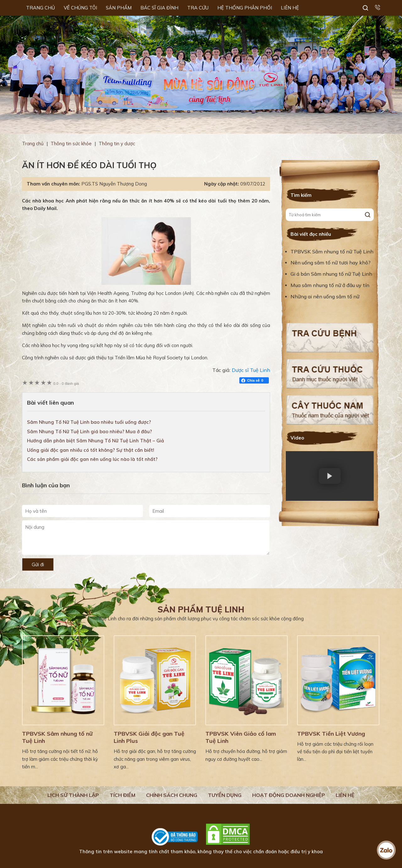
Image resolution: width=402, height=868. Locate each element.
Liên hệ (345, 795)
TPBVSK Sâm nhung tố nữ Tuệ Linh (332, 252)
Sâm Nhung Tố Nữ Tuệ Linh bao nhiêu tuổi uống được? (89, 422)
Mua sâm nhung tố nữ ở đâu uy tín (330, 285)
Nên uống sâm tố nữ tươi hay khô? (331, 263)
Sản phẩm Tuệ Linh (201, 609)
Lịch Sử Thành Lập (73, 795)
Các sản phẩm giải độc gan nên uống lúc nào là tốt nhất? (92, 459)
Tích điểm (122, 795)
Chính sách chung (172, 795)
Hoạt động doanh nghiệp (289, 795)
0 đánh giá (66, 383)
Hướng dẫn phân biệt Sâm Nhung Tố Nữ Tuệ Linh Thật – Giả (95, 441)
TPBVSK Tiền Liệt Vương (331, 734)
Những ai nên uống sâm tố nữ (326, 296)
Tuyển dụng (225, 795)
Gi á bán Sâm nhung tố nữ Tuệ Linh (331, 274)
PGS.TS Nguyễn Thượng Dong (114, 184)
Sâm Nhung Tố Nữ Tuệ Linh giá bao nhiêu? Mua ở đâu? (90, 431)
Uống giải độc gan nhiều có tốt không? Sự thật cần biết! (91, 450)
